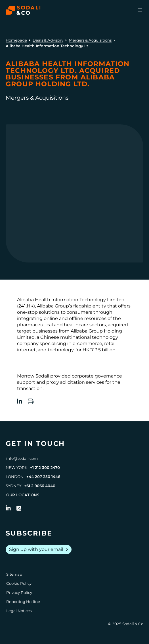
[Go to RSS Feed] (19, 508)
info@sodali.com (22, 458)
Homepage (16, 40)
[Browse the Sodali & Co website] (23, 10)
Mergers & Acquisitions (90, 40)
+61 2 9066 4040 (40, 486)
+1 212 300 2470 (45, 467)
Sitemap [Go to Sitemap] (14, 574)
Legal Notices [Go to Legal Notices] (19, 611)
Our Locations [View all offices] (23, 495)
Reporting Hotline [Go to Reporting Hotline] (23, 602)
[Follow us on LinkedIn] (8, 508)
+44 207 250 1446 (43, 477)
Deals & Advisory (48, 40)
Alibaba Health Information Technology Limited (71, 300)
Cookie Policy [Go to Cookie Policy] (19, 583)
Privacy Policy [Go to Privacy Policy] (19, 592)
